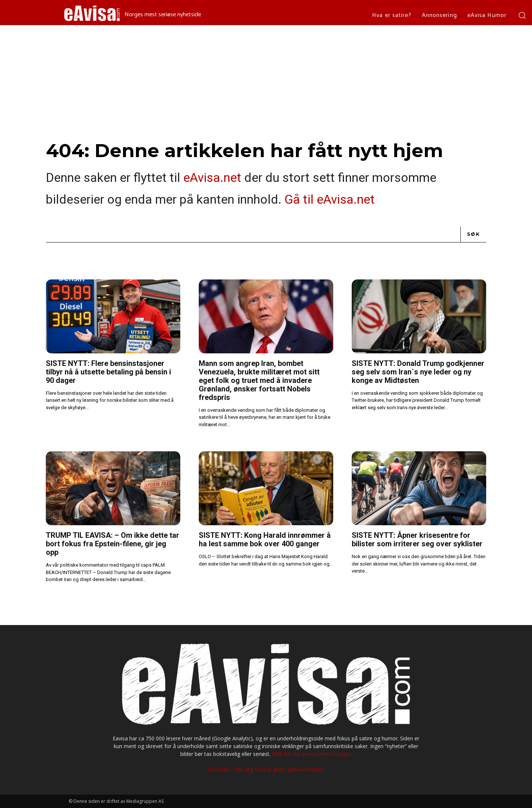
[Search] (473, 234)
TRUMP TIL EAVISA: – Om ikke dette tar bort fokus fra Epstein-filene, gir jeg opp (112, 544)
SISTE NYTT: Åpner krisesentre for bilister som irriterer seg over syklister (417, 539)
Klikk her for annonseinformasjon (312, 754)
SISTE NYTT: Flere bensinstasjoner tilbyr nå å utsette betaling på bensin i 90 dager (108, 372)
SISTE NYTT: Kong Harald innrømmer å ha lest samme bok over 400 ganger (265, 539)
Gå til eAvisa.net (330, 199)
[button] (522, 15)
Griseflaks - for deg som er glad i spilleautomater (266, 769)
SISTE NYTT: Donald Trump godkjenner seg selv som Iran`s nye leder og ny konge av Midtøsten (418, 372)
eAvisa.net (212, 177)
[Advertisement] (266, 81)
